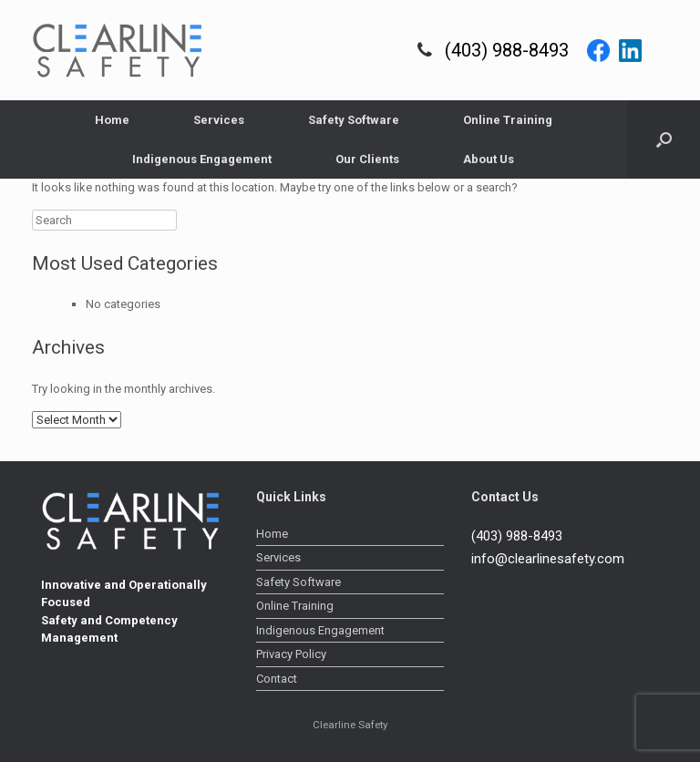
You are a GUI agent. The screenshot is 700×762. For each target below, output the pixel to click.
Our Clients (367, 159)
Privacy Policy (291, 654)
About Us (489, 159)
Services (219, 120)
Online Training (508, 120)
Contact (277, 679)
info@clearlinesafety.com (548, 559)
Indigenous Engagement (202, 159)
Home (112, 120)
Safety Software (354, 120)
